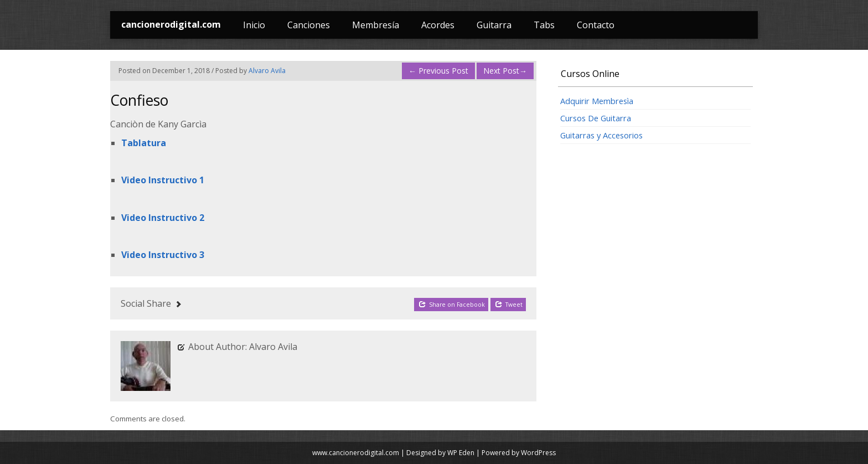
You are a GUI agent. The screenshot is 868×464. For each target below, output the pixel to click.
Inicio (254, 25)
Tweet (509, 304)
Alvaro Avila (267, 71)
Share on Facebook (452, 304)
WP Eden (461, 453)
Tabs (544, 25)
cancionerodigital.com (171, 24)
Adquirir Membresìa (597, 101)
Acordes (438, 25)
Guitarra (494, 25)
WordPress (538, 453)
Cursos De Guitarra (596, 118)
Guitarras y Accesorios (601, 135)
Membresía (376, 25)
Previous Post (438, 71)
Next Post (505, 71)
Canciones (309, 25)
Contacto (596, 25)
